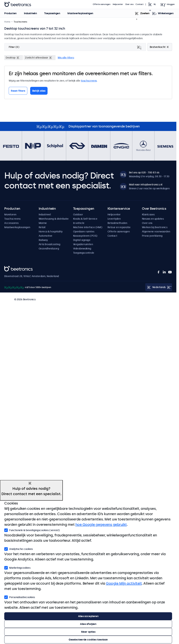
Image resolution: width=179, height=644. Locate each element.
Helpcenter (118, 4)
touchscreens (89, 81)
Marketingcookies (17, 567)
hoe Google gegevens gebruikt (101, 525)
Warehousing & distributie (54, 219)
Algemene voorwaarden (156, 232)
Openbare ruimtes (84, 232)
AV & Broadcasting (49, 244)
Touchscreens (12, 219)
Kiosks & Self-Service (85, 219)
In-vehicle (79, 223)
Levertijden (114, 219)
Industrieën (30, 13)
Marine (43, 223)
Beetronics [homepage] (18, 4)
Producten (10, 13)
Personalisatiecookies (20, 597)
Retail (42, 227)
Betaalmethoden (117, 223)
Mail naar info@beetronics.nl (146, 185)
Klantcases (148, 214)
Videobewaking (82, 249)
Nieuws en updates (153, 219)
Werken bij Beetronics (155, 227)
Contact (140, 4)
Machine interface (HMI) (88, 227)
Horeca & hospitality (51, 232)
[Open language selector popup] (153, 4)
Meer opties (88, 632)
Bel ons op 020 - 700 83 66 (144, 172)
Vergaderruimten (83, 244)
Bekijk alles (39, 91)
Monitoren (10, 214)
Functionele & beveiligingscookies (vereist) (32, 530)
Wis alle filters (66, 58)
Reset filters (18, 91)
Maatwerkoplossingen (80, 13)
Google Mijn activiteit (124, 583)
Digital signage (82, 240)
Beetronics (11, 268)
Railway (43, 240)
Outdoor (78, 214)
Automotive (46, 236)
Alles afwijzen (88, 624)
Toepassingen (52, 13)
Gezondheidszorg (49, 249)
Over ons (129, 4)
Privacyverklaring (152, 236)
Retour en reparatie (119, 227)
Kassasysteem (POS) (85, 236)
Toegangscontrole (84, 253)
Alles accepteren (88, 616)
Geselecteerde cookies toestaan (88, 640)
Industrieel (45, 214)
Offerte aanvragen (102, 4)
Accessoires (11, 223)
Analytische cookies (19, 549)
